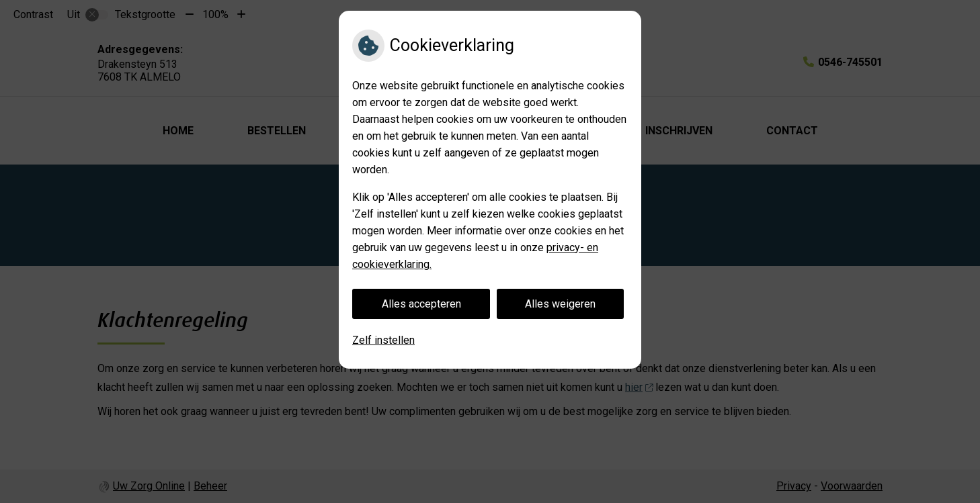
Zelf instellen (383, 340)
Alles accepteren (421, 304)
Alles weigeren (560, 304)
